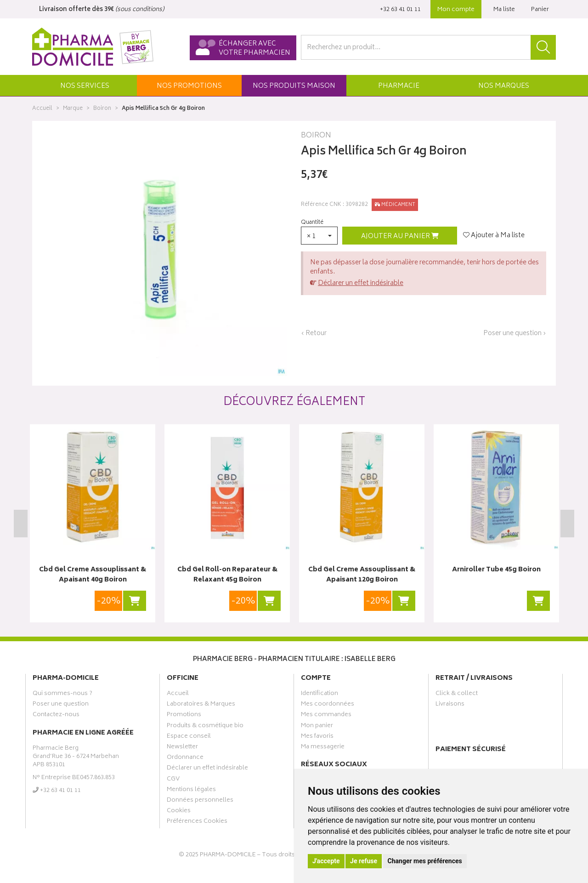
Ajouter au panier (400, 236)
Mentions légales (191, 791)
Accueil (42, 109)
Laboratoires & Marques (201, 705)
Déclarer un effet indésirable (361, 283)
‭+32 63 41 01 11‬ (400, 10)
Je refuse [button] (364, 861)
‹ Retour (314, 333)
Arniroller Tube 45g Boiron (496, 570)
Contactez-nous (56, 716)
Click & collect (457, 695)
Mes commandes (326, 716)
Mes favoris (317, 737)
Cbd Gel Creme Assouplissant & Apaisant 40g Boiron (93, 575)
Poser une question (61, 705)
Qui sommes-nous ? (62, 695)
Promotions (184, 716)
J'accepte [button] (326, 861)
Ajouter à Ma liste (494, 236)
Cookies (179, 812)
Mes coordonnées (328, 705)
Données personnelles (200, 801)
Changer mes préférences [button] (425, 861)
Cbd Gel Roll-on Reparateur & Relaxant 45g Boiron (227, 575)
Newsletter (182, 748)
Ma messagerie (323, 748)
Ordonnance (185, 758)
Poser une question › (515, 334)
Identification (319, 695)
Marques (504, 86)
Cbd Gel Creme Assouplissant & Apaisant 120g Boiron (362, 575)
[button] (85, 85)
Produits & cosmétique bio (205, 727)
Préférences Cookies (197, 822)
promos (189, 86)
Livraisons (450, 705)
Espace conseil (189, 737)
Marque (73, 109)
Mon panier (317, 727)
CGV (173, 780)
